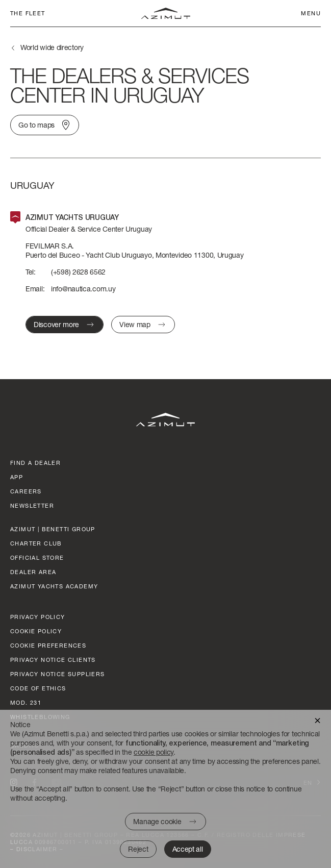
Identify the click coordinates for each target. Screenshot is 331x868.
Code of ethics (38, 688)
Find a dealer (35, 463)
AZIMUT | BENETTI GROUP (53, 529)
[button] (317, 720)
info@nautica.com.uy (83, 289)
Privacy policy (38, 617)
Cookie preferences (48, 645)
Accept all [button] (188, 849)
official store (37, 557)
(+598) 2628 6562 (78, 272)
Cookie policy (36, 631)
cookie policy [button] (154, 752)
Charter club (36, 543)
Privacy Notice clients (53, 660)
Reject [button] (138, 849)
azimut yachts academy (54, 586)
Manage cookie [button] (157, 821)
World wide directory (52, 47)
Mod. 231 (26, 702)
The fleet (28, 13)
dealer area (33, 572)
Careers (26, 491)
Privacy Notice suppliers (58, 674)
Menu (311, 13)
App (17, 477)
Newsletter (32, 505)
